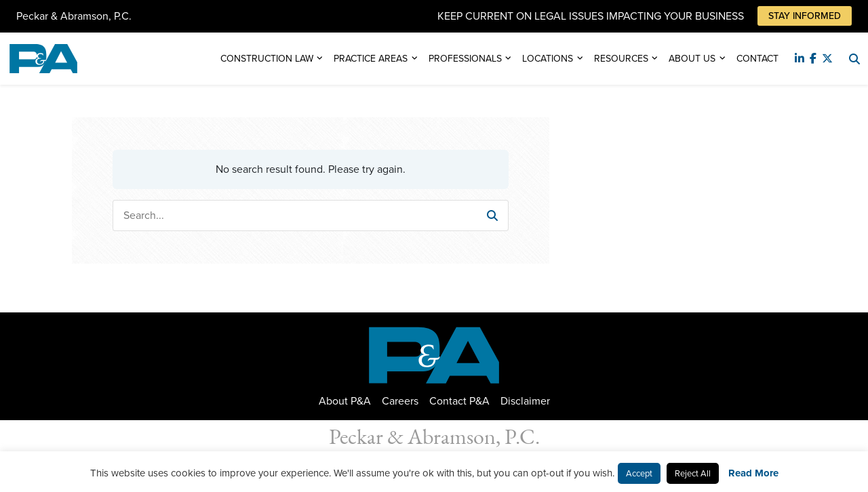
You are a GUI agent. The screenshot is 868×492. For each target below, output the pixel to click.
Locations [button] (548, 59)
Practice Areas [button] (371, 59)
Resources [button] (621, 59)
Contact (757, 59)
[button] (492, 216)
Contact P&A (459, 401)
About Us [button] (692, 59)
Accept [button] (639, 473)
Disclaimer (525, 401)
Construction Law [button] (267, 59)
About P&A (345, 401)
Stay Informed (805, 16)
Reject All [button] (693, 473)
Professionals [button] (465, 59)
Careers (400, 401)
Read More (753, 473)
